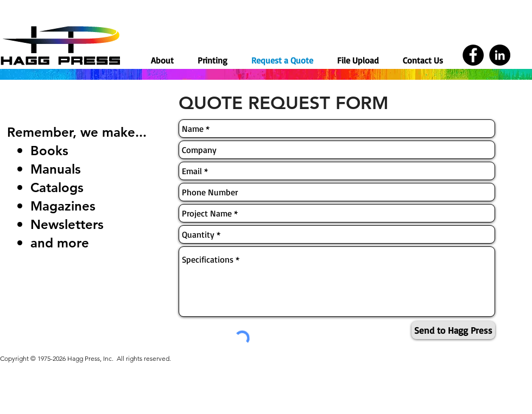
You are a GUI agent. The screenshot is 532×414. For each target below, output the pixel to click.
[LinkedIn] (500, 55)
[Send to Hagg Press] (453, 330)
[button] (213, 60)
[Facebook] (473, 55)
